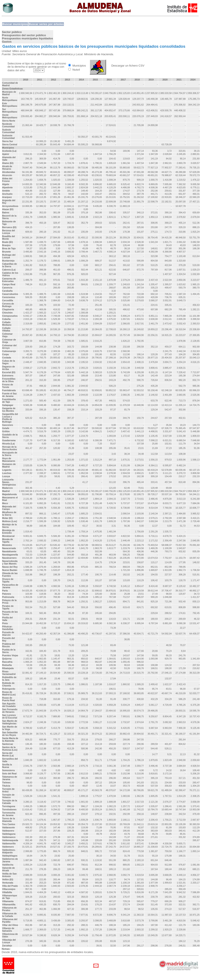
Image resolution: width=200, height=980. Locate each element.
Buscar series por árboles (46, 24)
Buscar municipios (15, 24)
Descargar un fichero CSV (128, 66)
